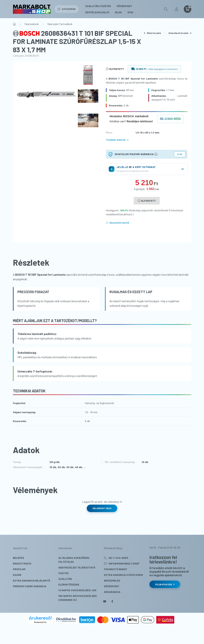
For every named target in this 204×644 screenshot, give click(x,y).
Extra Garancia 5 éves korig (123, 575)
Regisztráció (22, 563)
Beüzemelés (112, 580)
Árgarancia (112, 592)
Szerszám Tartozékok (60, 24)
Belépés (18, 558)
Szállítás (65, 579)
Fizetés (64, 573)
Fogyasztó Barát (116, 569)
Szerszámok (32, 24)
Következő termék (180, 33)
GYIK (130, 12)
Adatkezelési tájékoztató (77, 567)
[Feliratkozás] (118, 223)
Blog (118, 12)
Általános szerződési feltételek (74, 560)
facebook (112, 601)
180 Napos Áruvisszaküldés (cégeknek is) (78, 598)
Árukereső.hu (40, 622)
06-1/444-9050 (170, 119)
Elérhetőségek (69, 584)
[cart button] (188, 9)
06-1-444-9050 (118, 558)
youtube (105, 601)
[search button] (166, 9)
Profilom (19, 569)
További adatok (117, 140)
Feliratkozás (165, 584)
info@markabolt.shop (124, 563)
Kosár (17, 575)
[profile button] (177, 9)
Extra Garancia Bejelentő (31, 580)
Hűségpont (124, 6)
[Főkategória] (14, 24)
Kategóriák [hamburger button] (67, 9)
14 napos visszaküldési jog (77, 590)
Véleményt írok (102, 508)
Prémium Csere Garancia (30, 586)
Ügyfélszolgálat (97, 12)
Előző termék (152, 33)
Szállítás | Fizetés (98, 6)
